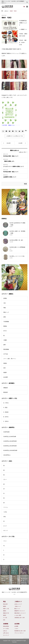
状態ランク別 (6, 609)
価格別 (5, 611)
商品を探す (5, 604)
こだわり (16, 629)
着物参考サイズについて (20, 611)
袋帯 (4, 345)
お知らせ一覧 (22, 152)
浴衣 (4, 368)
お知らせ (5, 631)
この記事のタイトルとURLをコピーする (14, 136)
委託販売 (6, 392)
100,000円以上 (7, 455)
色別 (4, 620)
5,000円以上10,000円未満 (10, 437)
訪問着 (5, 298)
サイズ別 (5, 618)
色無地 (5, 363)
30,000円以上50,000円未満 (10, 446)
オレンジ (6, 530)
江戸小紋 (6, 354)
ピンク (5, 526)
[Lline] (13, 131)
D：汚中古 (6, 403)
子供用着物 (6, 322)
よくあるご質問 (18, 615)
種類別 (5, 606)
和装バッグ (6, 312)
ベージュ (6, 507)
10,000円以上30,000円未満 (10, 441)
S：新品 (5, 407)
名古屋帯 (6, 377)
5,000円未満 (6, 432)
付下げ (5, 331)
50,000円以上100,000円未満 (10, 450)
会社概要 (16, 626)
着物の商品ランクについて (20, 613)
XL (4, 546)
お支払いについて (18, 604)
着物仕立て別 (6, 613)
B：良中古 (6, 417)
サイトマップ (6, 635)
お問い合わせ (6, 633)
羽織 (4, 308)
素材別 (5, 615)
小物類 (5, 340)
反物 (4, 317)
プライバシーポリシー (19, 633)
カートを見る (6, 629)
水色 (4, 517)
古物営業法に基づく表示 (20, 618)
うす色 (5, 512)
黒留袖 (5, 326)
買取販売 (6, 388)
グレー (5, 479)
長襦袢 (5, 372)
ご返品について (18, 606)
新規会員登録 (6, 626)
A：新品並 (6, 412)
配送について (17, 609)
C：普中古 (6, 421)
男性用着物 (6, 349)
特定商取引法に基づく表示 (20, 631)
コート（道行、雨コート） (10, 359)
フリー (5, 541)
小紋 (4, 303)
